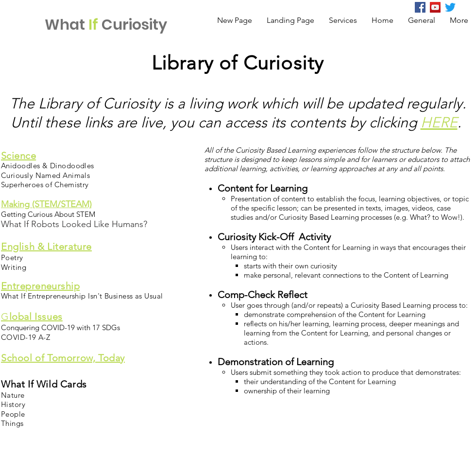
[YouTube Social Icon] (435, 7)
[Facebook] (420, 7)
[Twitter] (450, 7)
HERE (439, 123)
